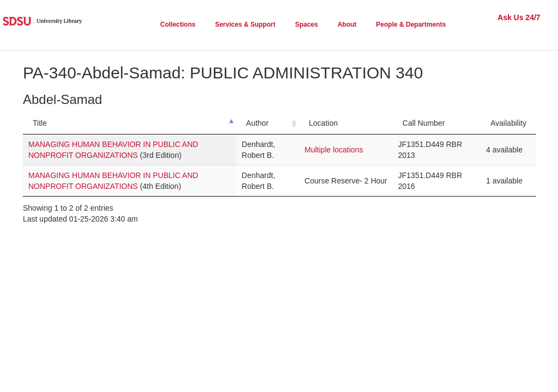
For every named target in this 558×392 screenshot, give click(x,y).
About (347, 24)
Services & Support (245, 24)
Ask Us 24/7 (519, 17)
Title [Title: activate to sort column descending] (40, 123)
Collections (178, 24)
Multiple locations (334, 150)
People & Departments (411, 24)
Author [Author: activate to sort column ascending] (257, 123)
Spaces (306, 24)
